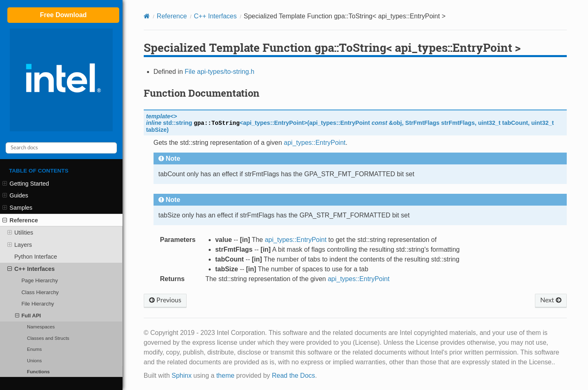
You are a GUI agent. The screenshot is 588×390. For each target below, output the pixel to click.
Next (551, 300)
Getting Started (26, 184)
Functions (38, 371)
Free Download (63, 15)
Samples (17, 208)
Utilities (20, 233)
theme (225, 376)
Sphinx (182, 376)
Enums (34, 349)
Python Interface (36, 257)
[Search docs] (61, 148)
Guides (15, 195)
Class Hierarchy (40, 292)
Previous (165, 300)
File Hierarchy (38, 304)
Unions (34, 360)
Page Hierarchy (39, 280)
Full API (28, 316)
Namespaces (41, 327)
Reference (20, 220)
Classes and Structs (48, 338)
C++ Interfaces (31, 269)
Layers (20, 245)
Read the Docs (294, 376)
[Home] (147, 16)
